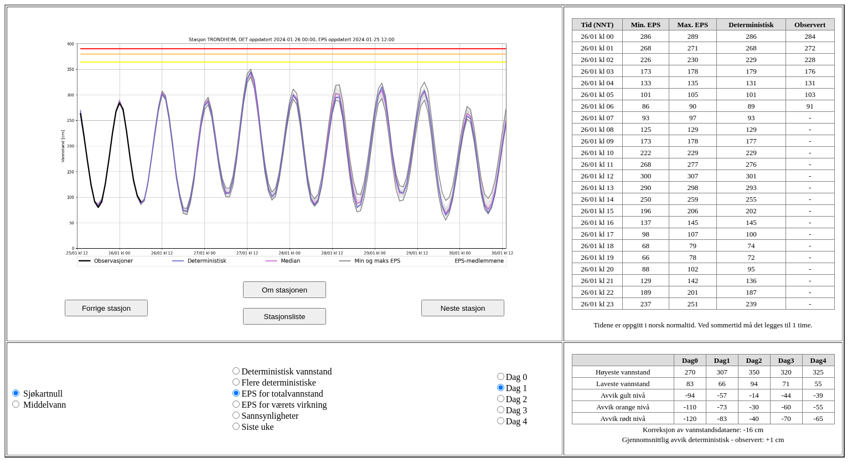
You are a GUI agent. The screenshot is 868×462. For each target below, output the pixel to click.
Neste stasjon (463, 308)
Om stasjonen (285, 290)
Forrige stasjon (106, 308)
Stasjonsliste (285, 317)
